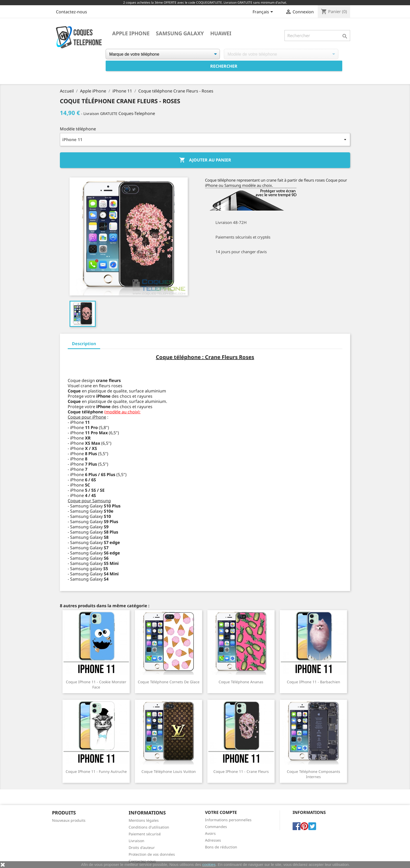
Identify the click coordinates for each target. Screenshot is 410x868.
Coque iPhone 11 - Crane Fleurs (241, 771)
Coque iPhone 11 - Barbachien (314, 682)
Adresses (213, 840)
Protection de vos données (152, 854)
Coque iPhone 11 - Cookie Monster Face (96, 684)
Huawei (221, 33)
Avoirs (210, 833)
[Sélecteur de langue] (264, 12)
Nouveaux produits (69, 820)
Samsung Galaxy (180, 33)
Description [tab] (84, 344)
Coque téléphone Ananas (241, 682)
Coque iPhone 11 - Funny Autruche (96, 771)
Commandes (216, 827)
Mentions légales (144, 820)
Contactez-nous (72, 12)
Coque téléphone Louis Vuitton (169, 771)
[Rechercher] (317, 36)
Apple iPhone (131, 33)
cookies (209, 864)
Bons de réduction (221, 847)
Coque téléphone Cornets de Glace (169, 682)
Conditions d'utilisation (149, 827)
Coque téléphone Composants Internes (314, 774)
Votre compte (221, 812)
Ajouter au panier (205, 160)
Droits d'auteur (142, 847)
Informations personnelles (228, 820)
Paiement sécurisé (145, 834)
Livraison (136, 841)
